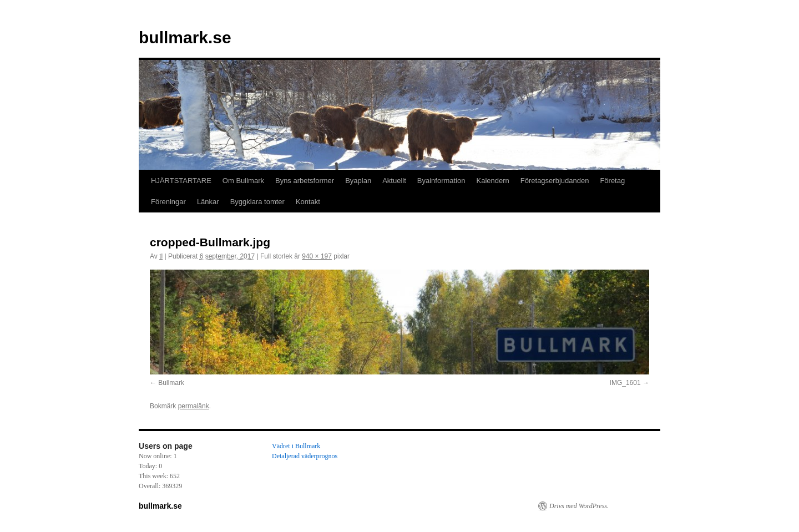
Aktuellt (394, 181)
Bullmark (171, 383)
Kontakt (308, 202)
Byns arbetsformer (305, 181)
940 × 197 (317, 256)
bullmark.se (185, 37)
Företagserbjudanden (555, 181)
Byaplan (358, 181)
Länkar (208, 202)
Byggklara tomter (257, 202)
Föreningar (168, 202)
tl (161, 256)
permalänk (194, 406)
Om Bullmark (243, 181)
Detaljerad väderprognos (305, 456)
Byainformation (441, 181)
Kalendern (493, 181)
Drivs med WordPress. (579, 506)
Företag (612, 181)
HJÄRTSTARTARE (181, 181)
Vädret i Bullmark (296, 446)
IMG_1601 (625, 383)
